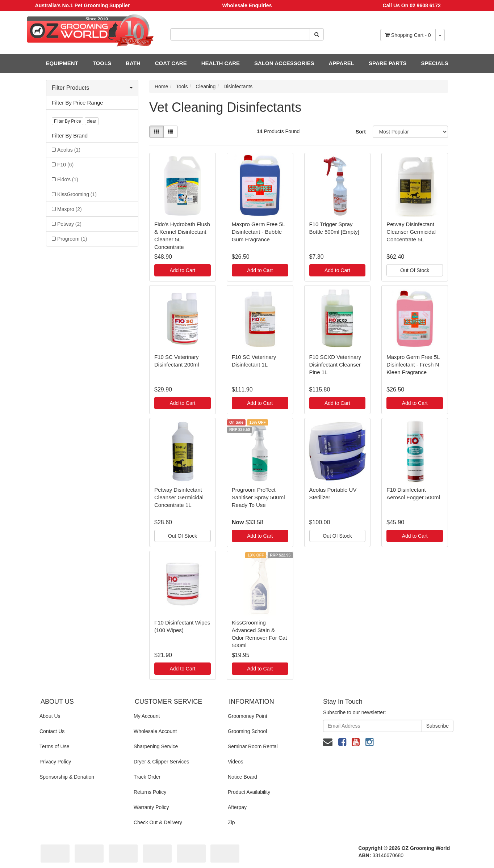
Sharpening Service (156, 746)
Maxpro (70, 209)
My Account (147, 716)
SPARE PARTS (388, 63)
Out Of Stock (415, 270)
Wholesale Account (155, 731)
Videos (236, 762)
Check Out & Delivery (158, 822)
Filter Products (92, 88)
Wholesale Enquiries (247, 5)
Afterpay (237, 807)
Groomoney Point (248, 716)
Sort (361, 132)
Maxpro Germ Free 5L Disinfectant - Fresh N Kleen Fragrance (413, 365)
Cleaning (206, 86)
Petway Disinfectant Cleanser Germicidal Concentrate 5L (411, 232)
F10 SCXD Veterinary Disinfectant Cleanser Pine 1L (335, 365)
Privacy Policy (55, 762)
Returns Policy (150, 792)
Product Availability (249, 792)
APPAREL (341, 63)
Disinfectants (238, 86)
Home (161, 86)
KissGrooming (77, 194)
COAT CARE (171, 63)
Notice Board (242, 777)
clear (92, 121)
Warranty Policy (151, 807)
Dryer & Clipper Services (161, 762)
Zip (231, 822)
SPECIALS (434, 63)
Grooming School (247, 731)
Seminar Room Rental (253, 746)
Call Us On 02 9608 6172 (411, 5)
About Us (50, 716)
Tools (182, 86)
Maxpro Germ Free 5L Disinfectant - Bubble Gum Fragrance (258, 232)
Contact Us (52, 731)
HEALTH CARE (221, 63)
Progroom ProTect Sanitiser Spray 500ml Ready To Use (258, 497)
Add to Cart (182, 270)
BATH (133, 63)
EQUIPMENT (62, 63)
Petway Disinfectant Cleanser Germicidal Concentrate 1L (179, 497)
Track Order (147, 777)
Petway (69, 224)
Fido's (68, 179)
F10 (65, 165)
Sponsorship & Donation (67, 777)
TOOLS (102, 63)
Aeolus (69, 150)
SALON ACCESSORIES (284, 63)
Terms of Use (54, 746)
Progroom (72, 239)
